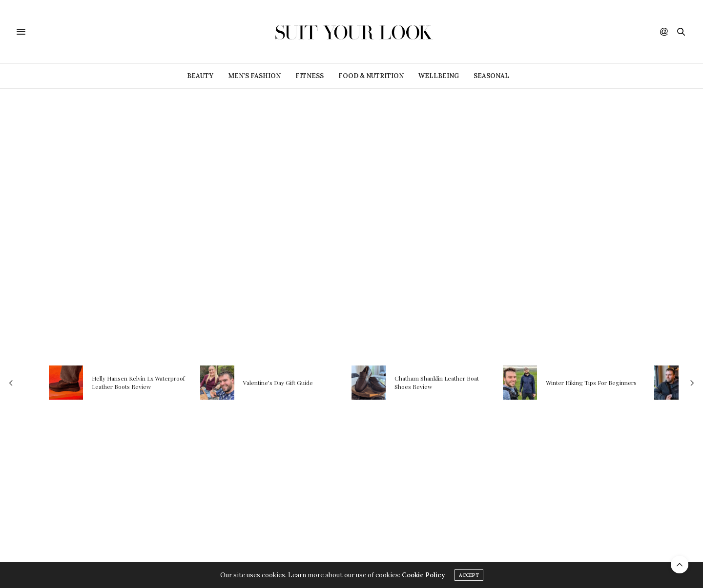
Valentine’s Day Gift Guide (278, 383)
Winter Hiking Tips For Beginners (591, 383)
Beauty (200, 76)
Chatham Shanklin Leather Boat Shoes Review (437, 383)
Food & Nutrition (371, 76)
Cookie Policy (423, 575)
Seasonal (491, 76)
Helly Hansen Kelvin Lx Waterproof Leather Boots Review (138, 383)
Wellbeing (439, 76)
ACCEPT (469, 575)
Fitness (310, 76)
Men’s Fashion (254, 76)
